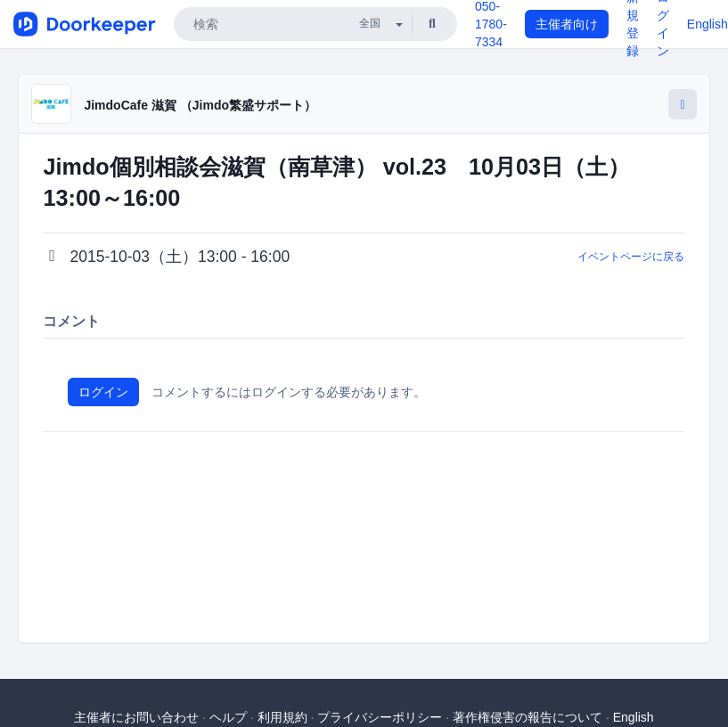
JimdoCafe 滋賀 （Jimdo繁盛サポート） (200, 105)
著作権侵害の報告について (528, 717)
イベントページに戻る (631, 257)
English (708, 24)
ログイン (103, 392)
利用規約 (282, 717)
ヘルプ (228, 717)
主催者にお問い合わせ (136, 717)
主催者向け (567, 24)
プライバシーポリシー (380, 717)
